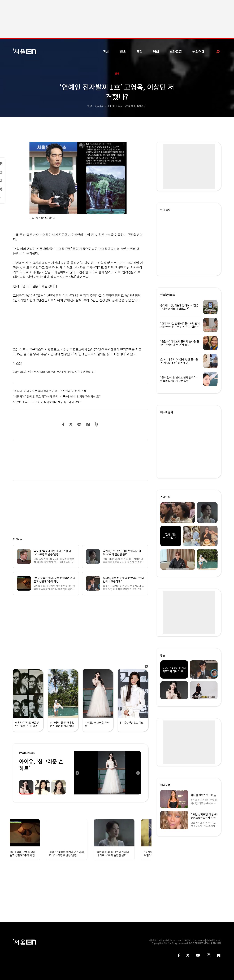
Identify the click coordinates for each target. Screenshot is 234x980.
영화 (156, 52)
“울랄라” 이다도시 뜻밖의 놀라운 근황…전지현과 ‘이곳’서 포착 (50, 391)
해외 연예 (165, 785)
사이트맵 (210, 940)
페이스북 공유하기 (63, 424)
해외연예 (198, 52)
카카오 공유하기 (79, 424)
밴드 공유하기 (97, 424)
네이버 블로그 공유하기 (88, 424)
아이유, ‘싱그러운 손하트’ (41, 765)
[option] (107, 773)
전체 (106, 52)
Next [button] (138, 773)
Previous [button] (77, 773)
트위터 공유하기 (71, 424)
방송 (123, 52)
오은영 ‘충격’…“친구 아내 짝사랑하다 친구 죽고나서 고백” (47, 402)
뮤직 (139, 52)
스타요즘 (176, 52)
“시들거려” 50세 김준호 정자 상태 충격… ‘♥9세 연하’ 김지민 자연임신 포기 (57, 396)
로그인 (218, 940)
